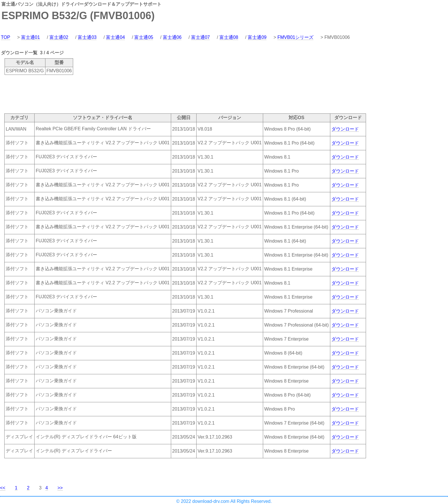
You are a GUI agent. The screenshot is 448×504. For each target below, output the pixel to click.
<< (3, 488)
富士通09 (257, 37)
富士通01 (31, 37)
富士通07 (201, 37)
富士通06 (172, 37)
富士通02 (59, 37)
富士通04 (115, 37)
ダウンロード (345, 129)
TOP (6, 37)
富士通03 (87, 37)
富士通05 (144, 37)
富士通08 (229, 37)
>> (60, 488)
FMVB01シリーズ (295, 37)
